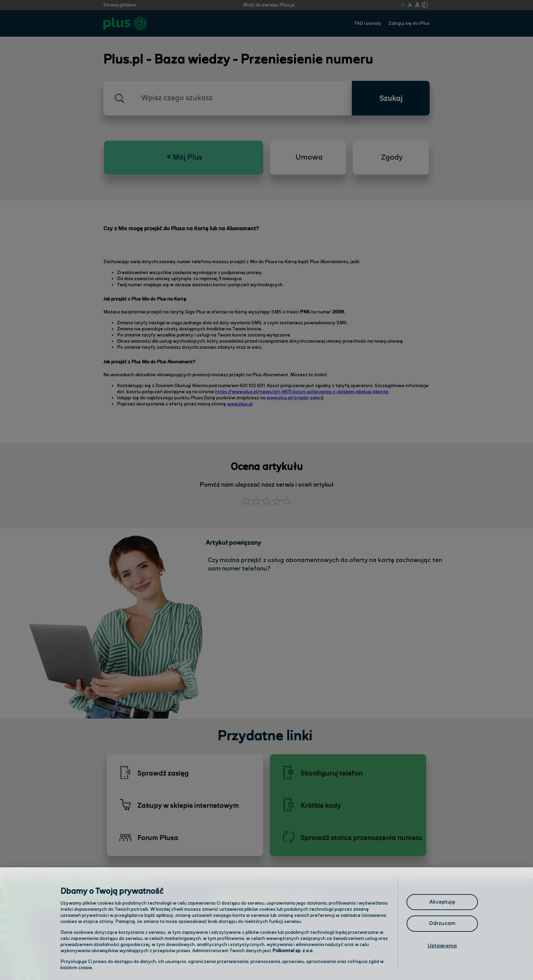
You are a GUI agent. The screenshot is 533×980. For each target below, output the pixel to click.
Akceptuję (442, 902)
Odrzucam (442, 923)
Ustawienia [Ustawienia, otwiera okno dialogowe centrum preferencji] (442, 946)
